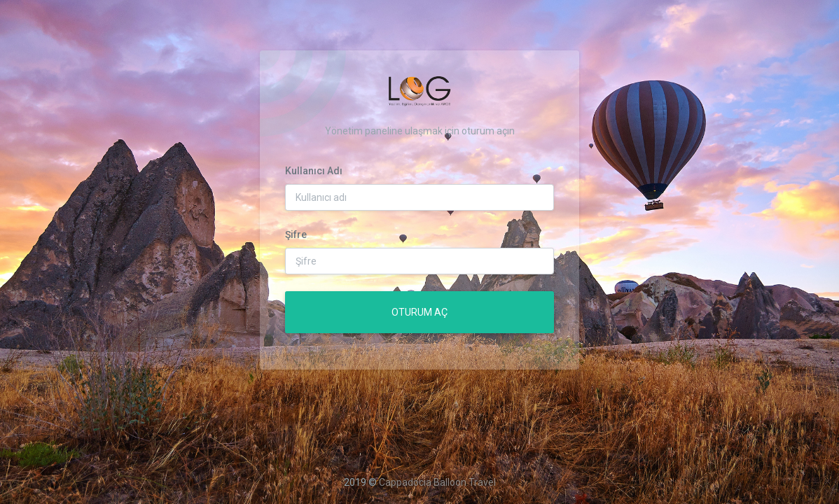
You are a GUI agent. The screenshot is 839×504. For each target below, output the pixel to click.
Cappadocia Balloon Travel (437, 482)
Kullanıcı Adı (314, 171)
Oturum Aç (419, 312)
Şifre (296, 234)
